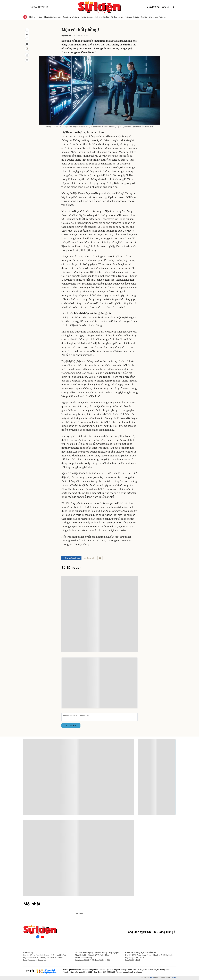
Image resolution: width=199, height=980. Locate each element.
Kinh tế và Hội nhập (102, 17)
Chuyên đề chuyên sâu (52, 17)
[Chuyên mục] (26, 7)
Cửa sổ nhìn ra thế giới (71, 17)
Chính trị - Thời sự (36, 17)
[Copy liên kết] (27, 49)
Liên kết (29, 971)
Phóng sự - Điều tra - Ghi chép (136, 17)
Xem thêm (79, 913)
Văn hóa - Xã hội (117, 17)
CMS (154, 978)
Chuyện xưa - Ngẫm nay (158, 17)
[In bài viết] (27, 60)
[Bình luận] (27, 55)
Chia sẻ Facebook (71, 558)
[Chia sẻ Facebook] (27, 44)
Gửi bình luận (71, 725)
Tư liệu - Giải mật (87, 17)
